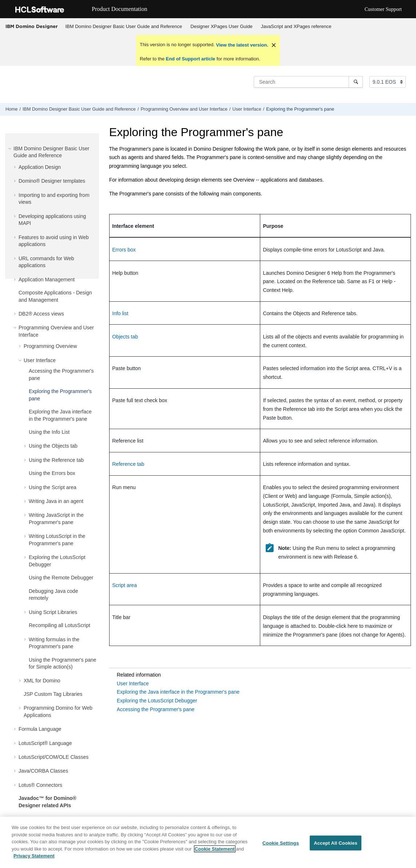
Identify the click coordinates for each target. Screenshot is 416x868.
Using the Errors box (52, 473)
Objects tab (125, 337)
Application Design (40, 167)
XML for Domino (42, 681)
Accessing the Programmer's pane (156, 709)
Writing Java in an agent (56, 501)
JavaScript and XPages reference (296, 26)
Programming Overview (50, 346)
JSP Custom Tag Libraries (53, 694)
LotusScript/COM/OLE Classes (54, 757)
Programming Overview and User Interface (184, 109)
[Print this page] (410, 111)
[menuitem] (124, 27)
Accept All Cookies (336, 843)
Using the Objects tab (53, 446)
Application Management (47, 280)
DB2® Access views (41, 314)
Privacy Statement (34, 856)
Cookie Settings (281, 843)
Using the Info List (49, 432)
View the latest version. (241, 45)
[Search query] (308, 82)
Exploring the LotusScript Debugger (157, 701)
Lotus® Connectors (40, 785)
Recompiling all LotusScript (60, 625)
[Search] (356, 82)
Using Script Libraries (53, 612)
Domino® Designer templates (52, 181)
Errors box (124, 250)
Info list (120, 313)
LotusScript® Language (45, 743)
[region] (208, 842)
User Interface (247, 109)
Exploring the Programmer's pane (300, 109)
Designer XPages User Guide (221, 26)
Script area (124, 585)
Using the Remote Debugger (61, 578)
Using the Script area (53, 487)
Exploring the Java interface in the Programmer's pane (178, 692)
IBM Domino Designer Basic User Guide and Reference (124, 26)
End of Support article (191, 59)
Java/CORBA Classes (43, 771)
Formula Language (40, 729)
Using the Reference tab (56, 460)
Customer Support (383, 9)
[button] (11, 148)
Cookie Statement (215, 849)
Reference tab (128, 464)
